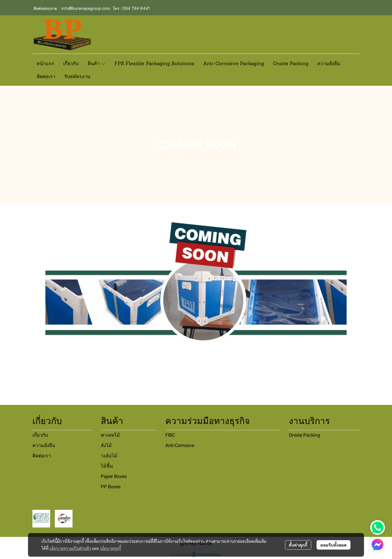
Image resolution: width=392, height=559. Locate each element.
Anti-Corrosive (180, 445)
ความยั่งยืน (44, 445)
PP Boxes (111, 487)
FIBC (170, 435)
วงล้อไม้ (109, 456)
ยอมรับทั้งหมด (333, 545)
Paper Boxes (114, 476)
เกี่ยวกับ (40, 435)
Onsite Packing (304, 435)
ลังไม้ (106, 445)
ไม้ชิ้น (107, 466)
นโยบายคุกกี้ (111, 548)
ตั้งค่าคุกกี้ (298, 545)
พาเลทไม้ (110, 435)
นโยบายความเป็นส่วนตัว (70, 548)
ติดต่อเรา (42, 456)
